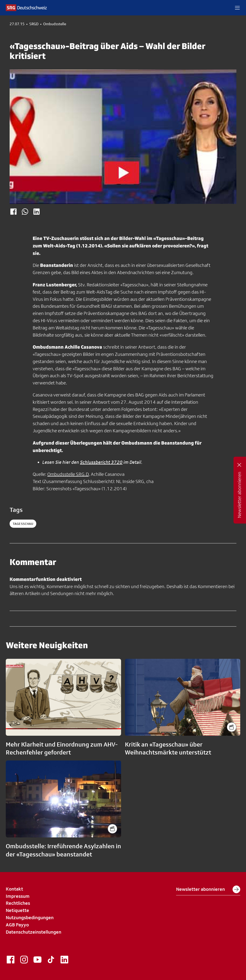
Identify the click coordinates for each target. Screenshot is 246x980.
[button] (237, 8)
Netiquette (17, 910)
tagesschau (23, 524)
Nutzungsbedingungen (30, 917)
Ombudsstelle (55, 24)
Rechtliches (18, 903)
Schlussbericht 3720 (101, 462)
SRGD (34, 24)
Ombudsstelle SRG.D (68, 474)
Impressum (18, 896)
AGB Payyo (17, 925)
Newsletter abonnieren (208, 889)
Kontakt (14, 889)
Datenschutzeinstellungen (34, 932)
